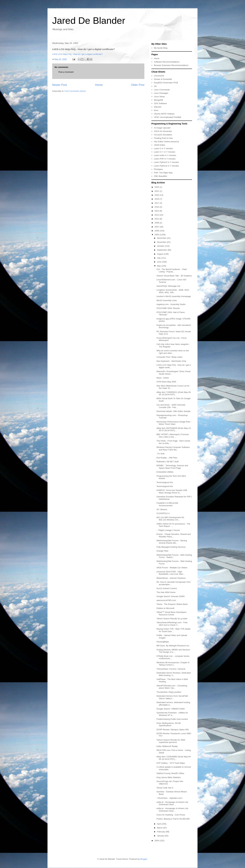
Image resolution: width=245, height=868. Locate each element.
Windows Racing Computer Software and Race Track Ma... (173, 448)
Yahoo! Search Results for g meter (172, 619)
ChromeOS (159, 76)
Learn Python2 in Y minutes (166, 162)
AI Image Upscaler (162, 128)
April (159, 824)
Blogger (144, 859)
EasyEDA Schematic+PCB (166, 83)
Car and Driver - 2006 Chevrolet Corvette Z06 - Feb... (171, 406)
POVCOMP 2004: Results (168, 308)
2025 (157, 187)
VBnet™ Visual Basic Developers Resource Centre (171, 613)
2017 (157, 203)
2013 (157, 215)
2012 (157, 219)
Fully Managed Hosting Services (171, 547)
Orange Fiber (162, 551)
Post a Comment (66, 72)
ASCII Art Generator (163, 131)
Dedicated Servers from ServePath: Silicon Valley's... (172, 697)
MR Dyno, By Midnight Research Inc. (173, 646)
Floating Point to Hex (163, 138)
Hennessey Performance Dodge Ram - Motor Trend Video (174, 423)
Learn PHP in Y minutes (165, 159)
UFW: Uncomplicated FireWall (167, 117)
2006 (157, 231)
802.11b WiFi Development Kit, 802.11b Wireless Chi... (170, 519)
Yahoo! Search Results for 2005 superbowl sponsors (171, 741)
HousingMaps (163, 642)
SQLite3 (158, 107)
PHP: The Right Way (163, 173)
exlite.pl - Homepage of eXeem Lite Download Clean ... (172, 803)
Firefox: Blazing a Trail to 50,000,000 (173, 819)
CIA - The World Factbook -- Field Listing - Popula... (171, 271)
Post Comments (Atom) (75, 91)
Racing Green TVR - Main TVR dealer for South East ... (173, 630)
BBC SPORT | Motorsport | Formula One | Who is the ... (172, 436)
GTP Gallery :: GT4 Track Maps (171, 763)
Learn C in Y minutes (163, 148)
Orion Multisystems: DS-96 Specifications (169, 724)
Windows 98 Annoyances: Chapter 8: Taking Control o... (173, 664)
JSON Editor (160, 145)
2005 (157, 235)
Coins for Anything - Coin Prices (171, 815)
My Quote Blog (161, 48)
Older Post (138, 85)
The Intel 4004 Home (166, 592)
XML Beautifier (161, 176)
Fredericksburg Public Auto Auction (172, 719)
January (161, 836)
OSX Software (160, 103)
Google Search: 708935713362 (171, 709)
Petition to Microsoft (165, 608)
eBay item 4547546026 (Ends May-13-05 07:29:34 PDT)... (174, 429)
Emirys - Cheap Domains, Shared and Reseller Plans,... (174, 535)
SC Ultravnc (162, 509)
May (159, 266)
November (162, 242)
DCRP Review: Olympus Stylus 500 (172, 730)
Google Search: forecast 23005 (170, 596)
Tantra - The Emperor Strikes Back (172, 604)
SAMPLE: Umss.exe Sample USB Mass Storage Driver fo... (172, 491)
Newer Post (60, 85)
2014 (157, 211)
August (160, 254)
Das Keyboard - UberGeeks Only (171, 361)
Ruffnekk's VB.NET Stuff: (168, 462)
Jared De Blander (89, 21)
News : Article (163, 378)
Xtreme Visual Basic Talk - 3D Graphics (174, 276)
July (159, 258)
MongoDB (158, 100)
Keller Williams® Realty (167, 746)
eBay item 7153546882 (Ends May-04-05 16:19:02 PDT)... (174, 758)
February (161, 832)
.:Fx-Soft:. (161, 454)
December (162, 238)
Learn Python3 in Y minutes (166, 166)
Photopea (158, 169)
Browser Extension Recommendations (171, 65)
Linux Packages (161, 93)
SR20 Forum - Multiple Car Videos (172, 568)
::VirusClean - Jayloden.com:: (170, 798)
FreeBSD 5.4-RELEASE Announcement (167, 504)
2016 (157, 207)
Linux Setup (159, 97)
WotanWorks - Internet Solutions (171, 578)
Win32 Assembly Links (167, 300)
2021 (157, 191)
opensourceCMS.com (166, 600)
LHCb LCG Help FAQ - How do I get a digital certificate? (77, 54)
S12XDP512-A (163, 513)
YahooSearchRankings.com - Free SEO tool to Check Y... (172, 624)
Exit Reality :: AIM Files (167, 458)
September (162, 250)
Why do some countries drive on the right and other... (173, 352)
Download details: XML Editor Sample (173, 411)
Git (155, 86)
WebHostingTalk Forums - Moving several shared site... (172, 542)
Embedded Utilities (165, 472)
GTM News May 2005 (166, 382)
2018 (157, 199)
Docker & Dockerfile (163, 79)
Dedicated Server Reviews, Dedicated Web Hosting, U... (174, 674)
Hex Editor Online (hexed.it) (166, 142)
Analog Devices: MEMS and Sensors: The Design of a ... (173, 651)
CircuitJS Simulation (163, 135)
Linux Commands (162, 90)
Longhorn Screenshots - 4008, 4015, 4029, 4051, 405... (173, 291)
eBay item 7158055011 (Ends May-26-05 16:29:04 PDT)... (174, 393)
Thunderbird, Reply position (169, 692)
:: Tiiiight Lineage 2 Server (168, 530)
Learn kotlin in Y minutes (165, 155)
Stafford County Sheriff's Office (170, 773)
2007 (157, 227)
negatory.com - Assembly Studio (171, 304)
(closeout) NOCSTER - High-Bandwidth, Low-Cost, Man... (171, 573)
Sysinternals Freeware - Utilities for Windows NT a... (172, 714)
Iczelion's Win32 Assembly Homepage (174, 296)
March (160, 828)
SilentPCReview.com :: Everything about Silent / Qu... (172, 687)
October (161, 246)
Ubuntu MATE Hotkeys (164, 114)
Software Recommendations (167, 62)
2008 (157, 223)
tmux (156, 110)
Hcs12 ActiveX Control (166, 588)
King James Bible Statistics (169, 777)
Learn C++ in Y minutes (165, 152)
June (160, 262)
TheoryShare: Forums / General (171, 669)
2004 (157, 841)
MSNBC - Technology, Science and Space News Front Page (172, 467)
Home (99, 85)
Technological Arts (165, 482)
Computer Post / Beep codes (169, 357)
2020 (157, 195)
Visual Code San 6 (165, 788)
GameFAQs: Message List (168, 286)
